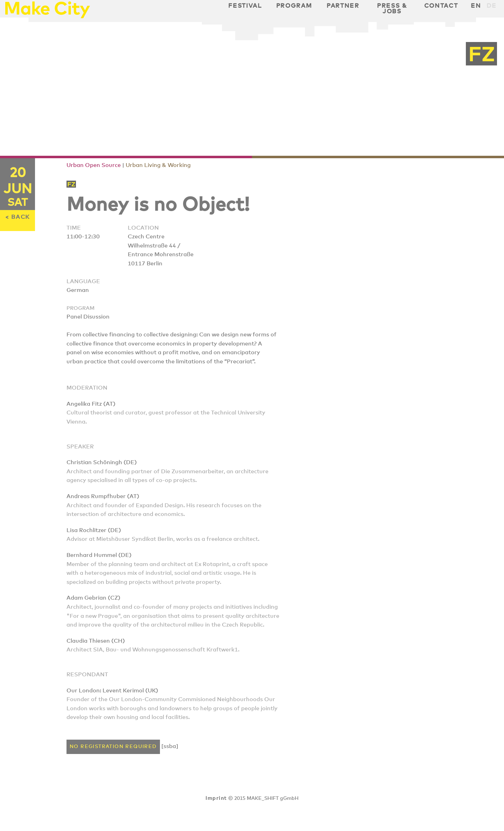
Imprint (216, 798)
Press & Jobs (392, 9)
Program (294, 6)
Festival (245, 6)
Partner (343, 6)
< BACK (17, 217)
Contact (441, 6)
